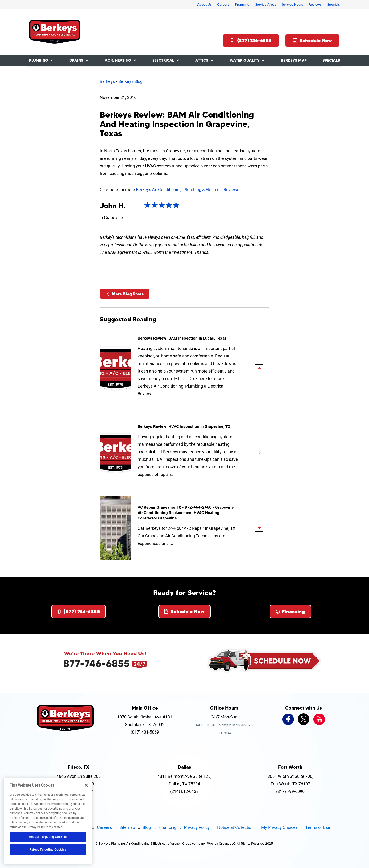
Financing (242, 4)
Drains (76, 60)
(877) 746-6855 (251, 40)
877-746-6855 (96, 663)
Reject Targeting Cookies (48, 850)
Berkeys (107, 81)
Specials (333, 4)
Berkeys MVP (294, 60)
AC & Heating (118, 60)
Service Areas (266, 4)
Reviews (315, 4)
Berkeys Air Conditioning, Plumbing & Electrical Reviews (188, 189)
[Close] (86, 785)
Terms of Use (318, 827)
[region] (48, 821)
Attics (202, 60)
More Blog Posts (125, 294)
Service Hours (293, 4)
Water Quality (245, 60)
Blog (147, 827)
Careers (223, 4)
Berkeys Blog (130, 81)
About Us (204, 4)
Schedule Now (312, 40)
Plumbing (38, 60)
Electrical (163, 60)
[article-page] (259, 368)
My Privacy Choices (279, 827)
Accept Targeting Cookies (48, 837)
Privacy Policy (197, 827)
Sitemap (127, 827)
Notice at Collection (235, 827)
